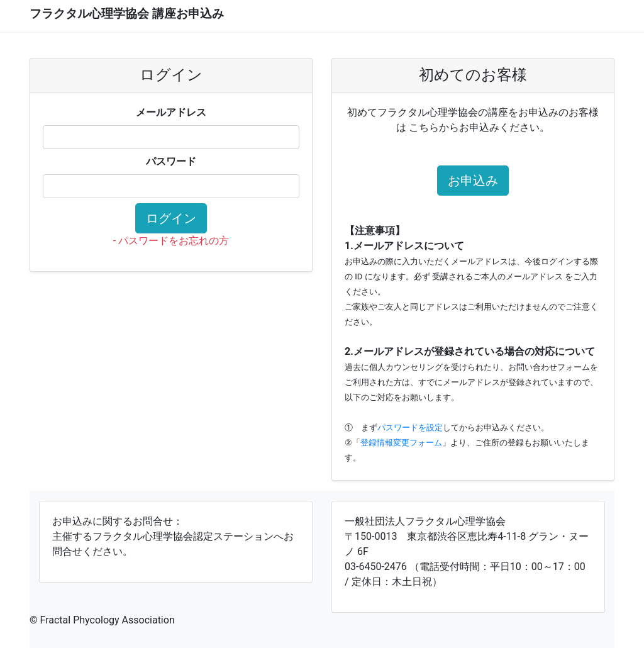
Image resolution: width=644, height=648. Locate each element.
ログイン (171, 218)
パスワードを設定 (410, 427)
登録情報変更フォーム (401, 443)
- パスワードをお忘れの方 (171, 241)
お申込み (473, 181)
